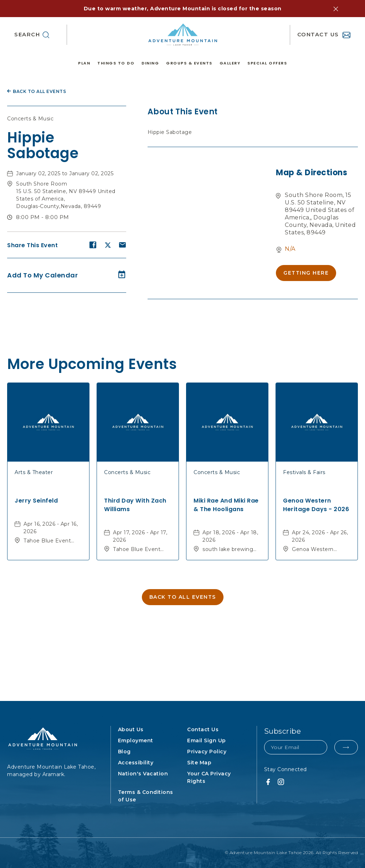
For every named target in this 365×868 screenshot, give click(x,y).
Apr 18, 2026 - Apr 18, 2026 (230, 536)
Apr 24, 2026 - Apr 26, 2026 (320, 536)
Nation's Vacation (143, 774)
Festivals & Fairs (304, 472)
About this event (183, 112)
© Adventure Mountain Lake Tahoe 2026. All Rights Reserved (292, 853)
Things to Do (116, 63)
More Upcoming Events (92, 363)
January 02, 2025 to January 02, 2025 (65, 173)
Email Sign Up (207, 740)
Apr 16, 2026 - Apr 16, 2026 (51, 528)
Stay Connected (286, 769)
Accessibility (136, 763)
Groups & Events (189, 63)
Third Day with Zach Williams (135, 505)
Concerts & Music (30, 119)
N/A (290, 249)
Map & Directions (312, 173)
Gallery (230, 63)
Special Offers (267, 63)
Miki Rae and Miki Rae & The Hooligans (226, 505)
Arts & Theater (34, 472)
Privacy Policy (207, 752)
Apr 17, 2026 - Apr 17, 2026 (140, 536)
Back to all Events (39, 91)
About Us (131, 729)
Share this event (32, 245)
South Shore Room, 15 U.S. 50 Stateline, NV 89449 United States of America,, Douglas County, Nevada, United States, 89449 (320, 214)
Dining (150, 63)
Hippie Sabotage (43, 145)
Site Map (199, 763)
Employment (136, 740)
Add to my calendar (42, 275)
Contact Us (203, 729)
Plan (84, 63)
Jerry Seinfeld (36, 501)
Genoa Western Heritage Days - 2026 (316, 505)
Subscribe (283, 731)
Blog (124, 752)
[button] (336, 9)
